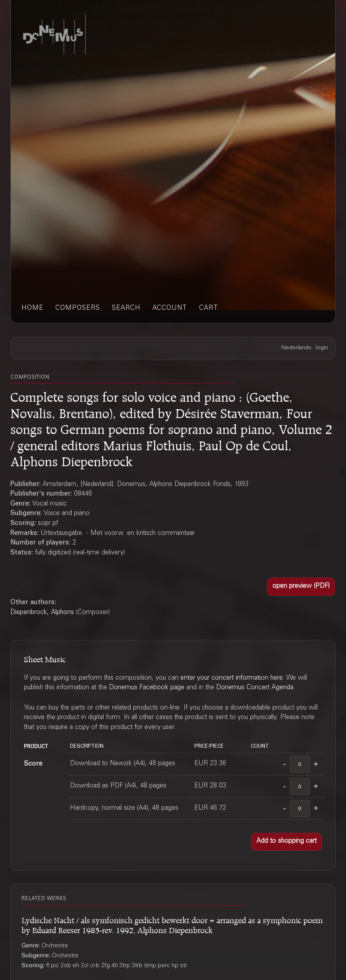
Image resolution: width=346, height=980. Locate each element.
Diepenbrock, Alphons (42, 613)
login (322, 348)
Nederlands (296, 348)
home (32, 308)
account (170, 308)
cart (209, 308)
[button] (301, 586)
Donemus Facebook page (147, 688)
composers (78, 308)
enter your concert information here (232, 678)
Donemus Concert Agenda (255, 688)
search (126, 308)
